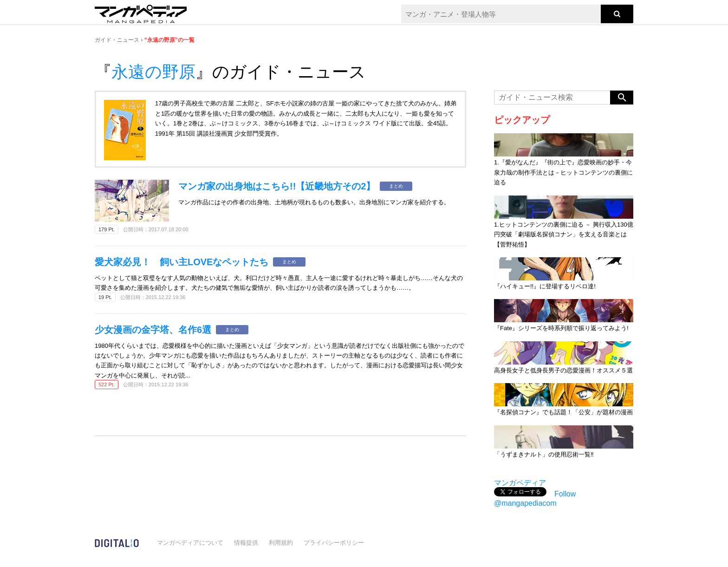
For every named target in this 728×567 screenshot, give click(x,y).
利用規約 (281, 543)
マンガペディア (520, 483)
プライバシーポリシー (334, 543)
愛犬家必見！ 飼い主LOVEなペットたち (182, 262)
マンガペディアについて (190, 543)
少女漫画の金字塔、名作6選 (153, 330)
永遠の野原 (153, 72)
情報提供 (246, 543)
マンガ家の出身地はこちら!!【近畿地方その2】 (277, 186)
